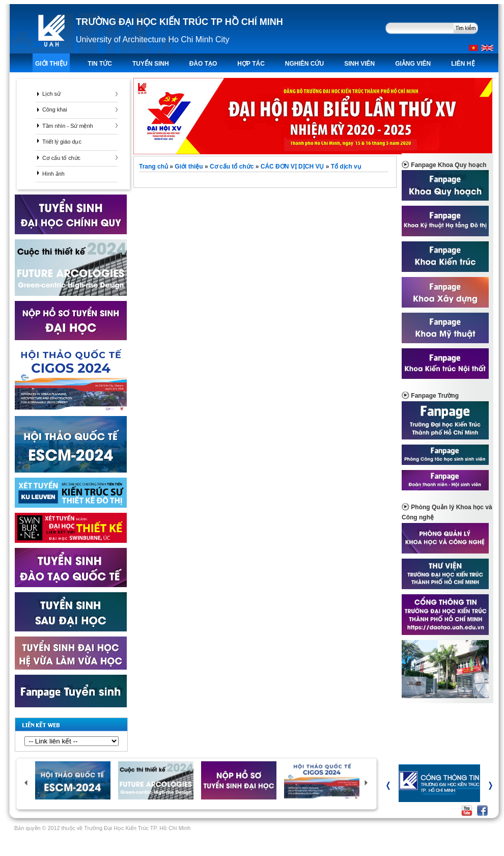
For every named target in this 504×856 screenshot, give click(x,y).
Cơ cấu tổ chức (61, 158)
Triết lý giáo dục (62, 142)
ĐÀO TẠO (203, 64)
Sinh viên (359, 64)
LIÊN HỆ (463, 64)
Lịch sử (51, 94)
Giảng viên (413, 64)
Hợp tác (251, 64)
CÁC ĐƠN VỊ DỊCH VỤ (292, 167)
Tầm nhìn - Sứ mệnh (67, 126)
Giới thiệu (51, 64)
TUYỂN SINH (151, 64)
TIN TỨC (100, 64)
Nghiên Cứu (304, 64)
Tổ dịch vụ (346, 167)
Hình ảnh (53, 174)
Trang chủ (154, 167)
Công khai (55, 109)
